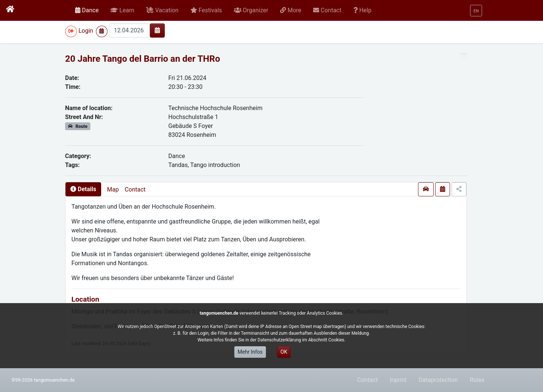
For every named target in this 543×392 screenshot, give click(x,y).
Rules (477, 380)
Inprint (398, 380)
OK (284, 352)
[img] (157, 30)
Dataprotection (438, 380)
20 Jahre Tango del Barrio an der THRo (143, 59)
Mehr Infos (250, 352)
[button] (122, 10)
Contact (135, 189)
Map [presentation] (113, 189)
